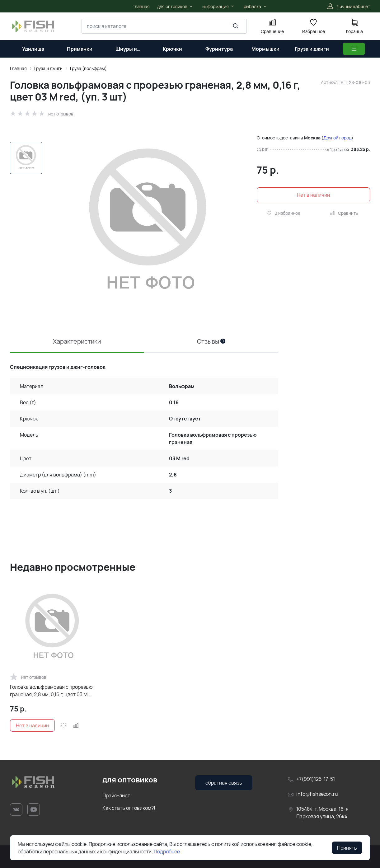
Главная (18, 68)
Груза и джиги (48, 68)
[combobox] (164, 26)
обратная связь (224, 783)
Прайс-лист (116, 795)
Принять (347, 848)
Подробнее (167, 852)
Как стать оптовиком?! (129, 808)
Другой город (337, 138)
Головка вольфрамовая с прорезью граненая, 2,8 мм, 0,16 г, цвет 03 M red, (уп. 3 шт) (51, 691)
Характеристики (77, 341)
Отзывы (211, 341)
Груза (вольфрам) (88, 68)
